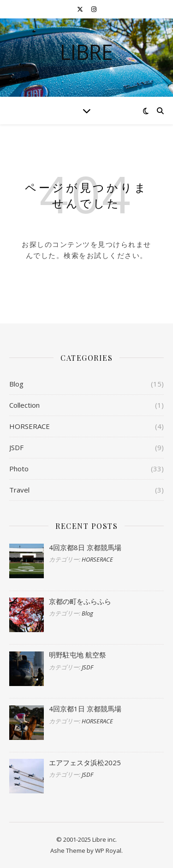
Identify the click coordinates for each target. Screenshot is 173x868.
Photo (19, 469)
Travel (19, 490)
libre (86, 52)
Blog (16, 384)
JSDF (16, 447)
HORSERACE (30, 426)
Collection (24, 405)
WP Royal (108, 850)
